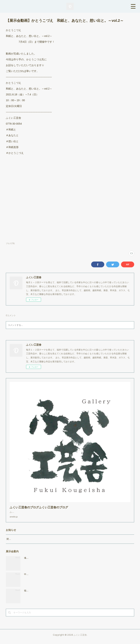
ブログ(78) (10, 243)
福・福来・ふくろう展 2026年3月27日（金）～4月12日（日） (56, 594)
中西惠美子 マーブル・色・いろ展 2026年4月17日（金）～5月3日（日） (62, 578)
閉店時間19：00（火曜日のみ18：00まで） (28, 543)
